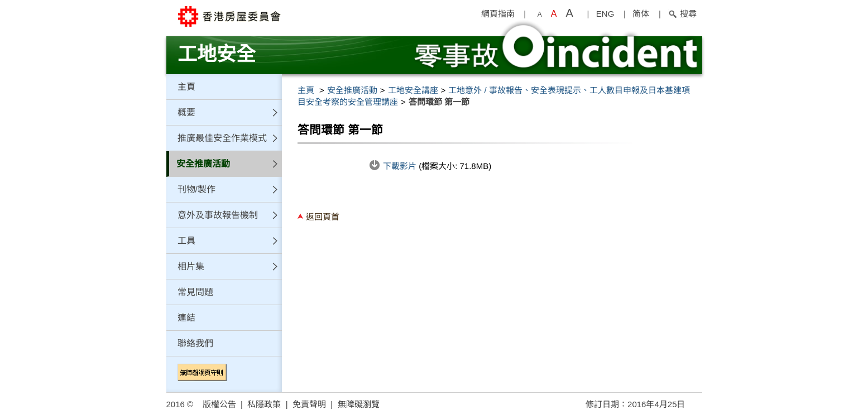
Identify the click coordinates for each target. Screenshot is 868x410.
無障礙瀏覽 (359, 404)
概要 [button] (186, 112)
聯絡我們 (195, 343)
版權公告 (219, 404)
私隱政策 (264, 404)
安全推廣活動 (352, 90)
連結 (186, 318)
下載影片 (401, 166)
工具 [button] (186, 241)
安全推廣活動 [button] (203, 164)
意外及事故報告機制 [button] (218, 215)
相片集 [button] (191, 266)
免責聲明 (309, 404)
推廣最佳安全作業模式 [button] (222, 138)
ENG (605, 14)
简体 (641, 14)
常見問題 (195, 292)
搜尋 (682, 14)
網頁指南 (498, 14)
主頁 (186, 87)
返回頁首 (323, 217)
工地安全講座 (413, 90)
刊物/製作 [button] (196, 189)
